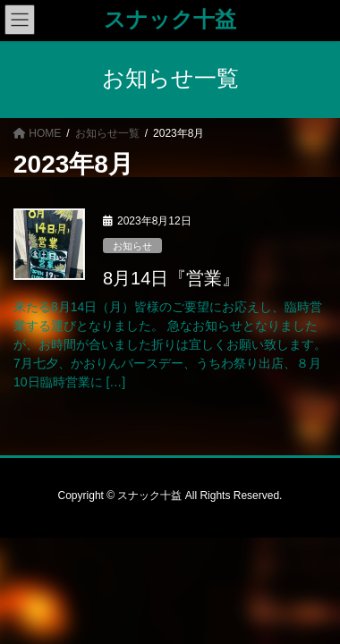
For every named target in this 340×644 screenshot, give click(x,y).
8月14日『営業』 (171, 278)
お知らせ (132, 246)
